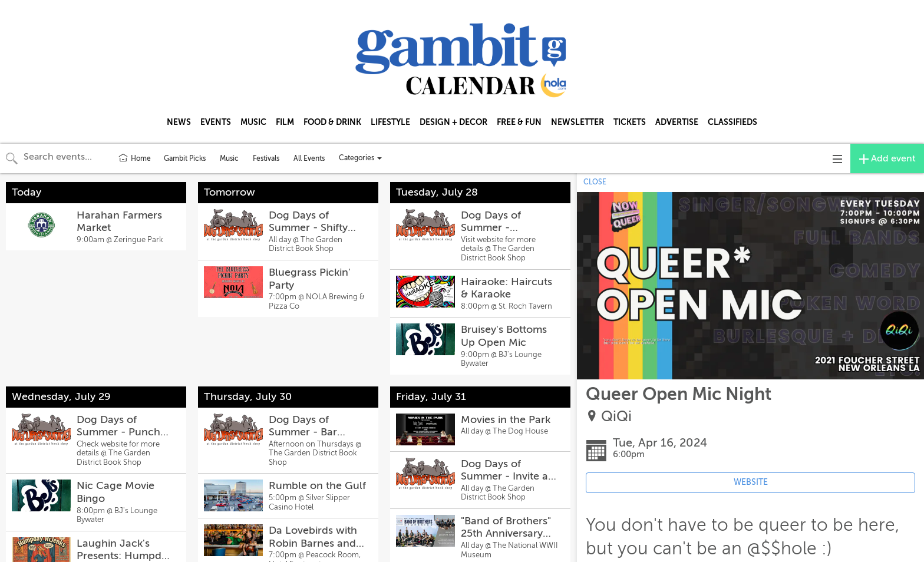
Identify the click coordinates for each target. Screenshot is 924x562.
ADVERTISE (677, 122)
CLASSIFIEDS (732, 122)
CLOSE (595, 182)
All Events (309, 158)
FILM (285, 122)
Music (229, 158)
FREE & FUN (519, 122)
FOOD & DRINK (332, 122)
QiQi (616, 417)
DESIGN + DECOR (453, 122)
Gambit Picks (185, 158)
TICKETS (630, 122)
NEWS (179, 122)
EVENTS (216, 122)
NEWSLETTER (577, 122)
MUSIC (253, 122)
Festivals (266, 158)
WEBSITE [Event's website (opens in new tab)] (751, 482)
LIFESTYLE (390, 122)
